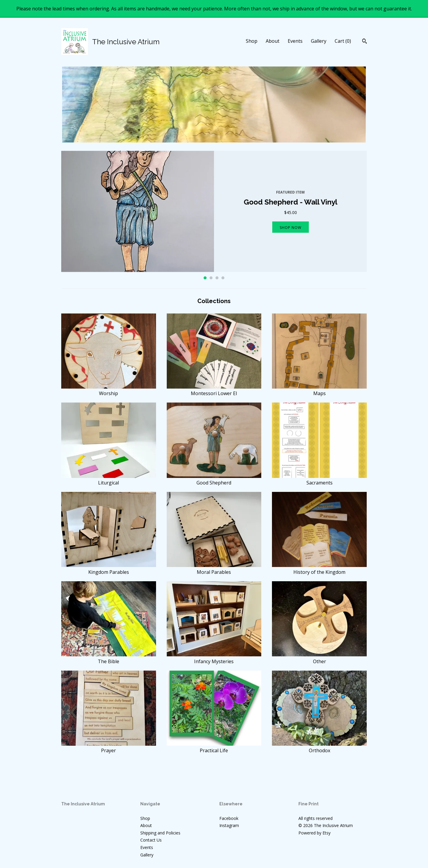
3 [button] (217, 278)
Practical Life (214, 747)
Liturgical (109, 479)
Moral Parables (214, 568)
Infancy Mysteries (214, 658)
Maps (319, 390)
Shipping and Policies (160, 833)
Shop (252, 41)
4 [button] (223, 278)
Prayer (109, 747)
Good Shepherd (214, 479)
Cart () (343, 41)
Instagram (229, 825)
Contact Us (151, 840)
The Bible (109, 658)
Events (295, 41)
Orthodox (319, 747)
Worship (109, 390)
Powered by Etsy (314, 833)
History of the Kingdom (319, 568)
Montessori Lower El (214, 390)
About (273, 41)
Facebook (229, 818)
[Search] (365, 42)
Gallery (319, 41)
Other (319, 658)
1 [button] (205, 278)
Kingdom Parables (109, 568)
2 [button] (211, 278)
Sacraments (319, 479)
